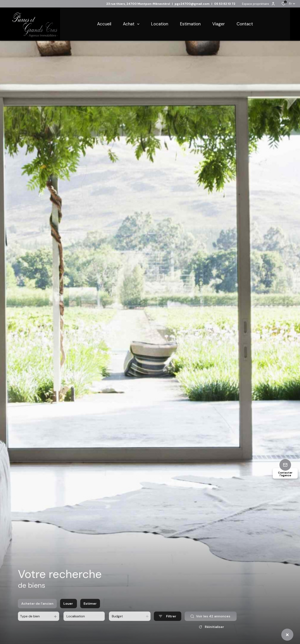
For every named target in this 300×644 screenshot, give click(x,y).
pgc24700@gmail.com (192, 4)
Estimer (90, 608)
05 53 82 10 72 (225, 4)
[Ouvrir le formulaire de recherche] (168, 621)
